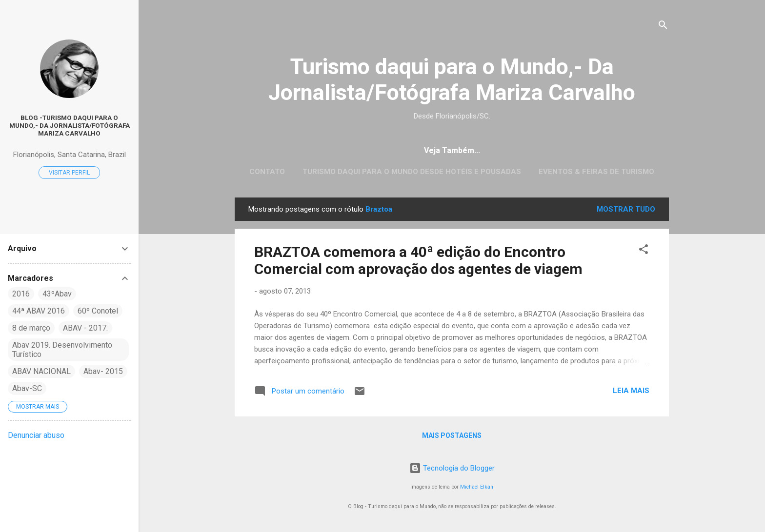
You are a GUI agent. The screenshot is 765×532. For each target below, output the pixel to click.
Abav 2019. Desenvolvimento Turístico (62, 350)
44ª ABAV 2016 (39, 311)
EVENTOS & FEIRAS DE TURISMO (596, 172)
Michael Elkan (477, 487)
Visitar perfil (69, 173)
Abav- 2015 (103, 371)
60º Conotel (98, 311)
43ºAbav (57, 294)
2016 (21, 294)
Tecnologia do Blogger (452, 468)
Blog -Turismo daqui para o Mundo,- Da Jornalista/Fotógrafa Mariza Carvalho (70, 125)
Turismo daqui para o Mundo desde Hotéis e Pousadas (412, 172)
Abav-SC (27, 388)
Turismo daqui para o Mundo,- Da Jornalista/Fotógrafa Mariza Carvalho (452, 79)
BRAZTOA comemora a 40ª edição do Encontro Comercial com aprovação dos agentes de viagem (418, 260)
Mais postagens (452, 435)
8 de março (31, 328)
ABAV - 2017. (85, 328)
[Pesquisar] (663, 27)
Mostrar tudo (626, 209)
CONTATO (267, 172)
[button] (644, 251)
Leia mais (631, 391)
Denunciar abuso (36, 435)
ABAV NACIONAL (41, 371)
